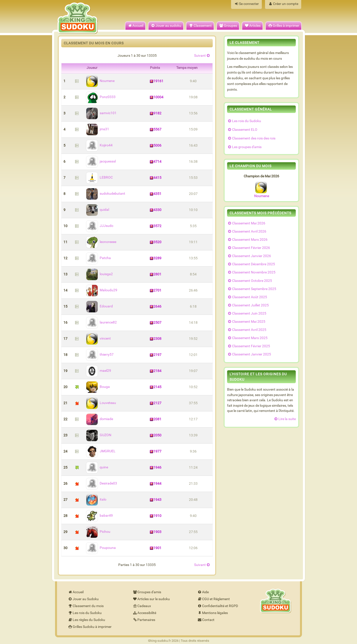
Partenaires (144, 620)
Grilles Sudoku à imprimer (90, 627)
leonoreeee (101, 242)
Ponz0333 (101, 97)
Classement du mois (86, 606)
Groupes (228, 26)
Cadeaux (142, 606)
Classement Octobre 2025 (250, 281)
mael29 (99, 371)
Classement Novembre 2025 (251, 272)
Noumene (100, 81)
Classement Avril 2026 (247, 231)
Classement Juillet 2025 (248, 305)
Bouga (98, 387)
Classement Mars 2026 (247, 240)
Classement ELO (242, 130)
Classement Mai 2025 (246, 322)
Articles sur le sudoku (151, 599)
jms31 (98, 129)
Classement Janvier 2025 (249, 354)
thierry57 (100, 355)
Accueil (135, 26)
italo (96, 499)
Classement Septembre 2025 (252, 289)
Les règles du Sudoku (86, 620)
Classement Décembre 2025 (251, 264)
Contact (206, 620)
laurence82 (101, 322)
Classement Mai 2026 (246, 223)
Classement (200, 26)
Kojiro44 (99, 145)
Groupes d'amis (147, 592)
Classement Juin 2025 (247, 313)
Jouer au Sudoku (83, 599)
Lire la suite (285, 419)
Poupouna (101, 548)
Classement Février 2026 (249, 248)
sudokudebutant (106, 194)
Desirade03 (102, 483)
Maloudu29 (102, 290)
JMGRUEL (101, 451)
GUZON (99, 435)
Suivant (202, 56)
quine (97, 467)
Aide (203, 592)
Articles (252, 26)
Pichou (98, 532)
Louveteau (101, 403)
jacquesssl (101, 161)
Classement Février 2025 (249, 346)
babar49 (99, 516)
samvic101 (101, 113)
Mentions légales (212, 613)
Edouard (99, 306)
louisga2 (99, 274)
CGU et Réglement (213, 599)
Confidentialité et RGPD (218, 606)
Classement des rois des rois (251, 138)
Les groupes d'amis (244, 147)
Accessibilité (144, 613)
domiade (100, 419)
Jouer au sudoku (166, 26)
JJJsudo (100, 226)
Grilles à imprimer (283, 26)
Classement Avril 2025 (247, 330)
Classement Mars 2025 (247, 338)
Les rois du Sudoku (244, 121)
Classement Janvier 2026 (249, 256)
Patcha (98, 258)
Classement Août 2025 (247, 297)
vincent (98, 338)
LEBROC (99, 177)
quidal (98, 210)
